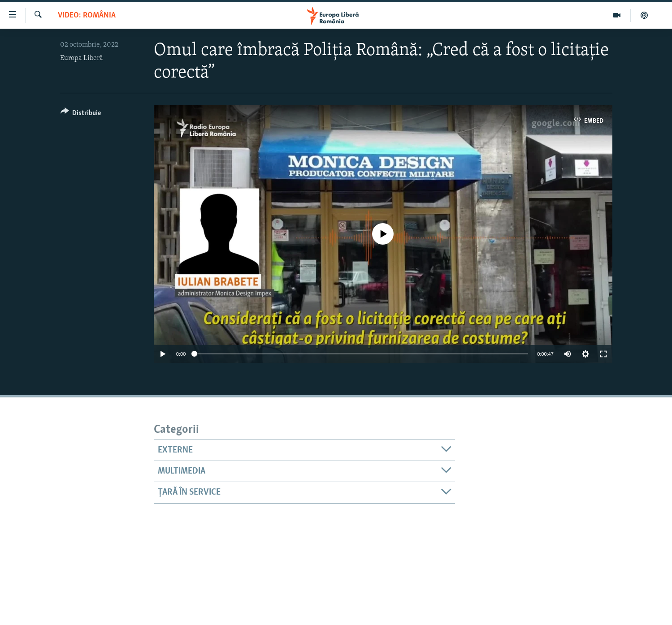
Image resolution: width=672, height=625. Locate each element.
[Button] (81, 114)
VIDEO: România (87, 15)
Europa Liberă (82, 58)
